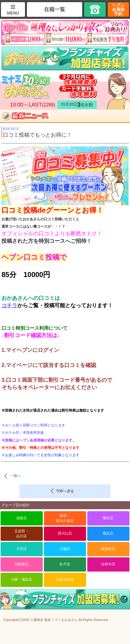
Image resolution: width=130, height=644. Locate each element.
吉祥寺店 (108, 564)
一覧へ (16, 476)
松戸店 (65, 564)
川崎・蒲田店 (22, 580)
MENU (13, 13)
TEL (95, 9)
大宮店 (22, 549)
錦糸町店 (108, 549)
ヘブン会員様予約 (118, 9)
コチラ (9, 305)
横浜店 (108, 533)
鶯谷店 (108, 518)
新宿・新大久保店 (65, 518)
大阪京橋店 (65, 580)
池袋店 (22, 518)
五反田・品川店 (22, 534)
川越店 (65, 549)
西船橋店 (22, 564)
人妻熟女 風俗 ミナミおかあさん (54, 620)
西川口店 (65, 533)
